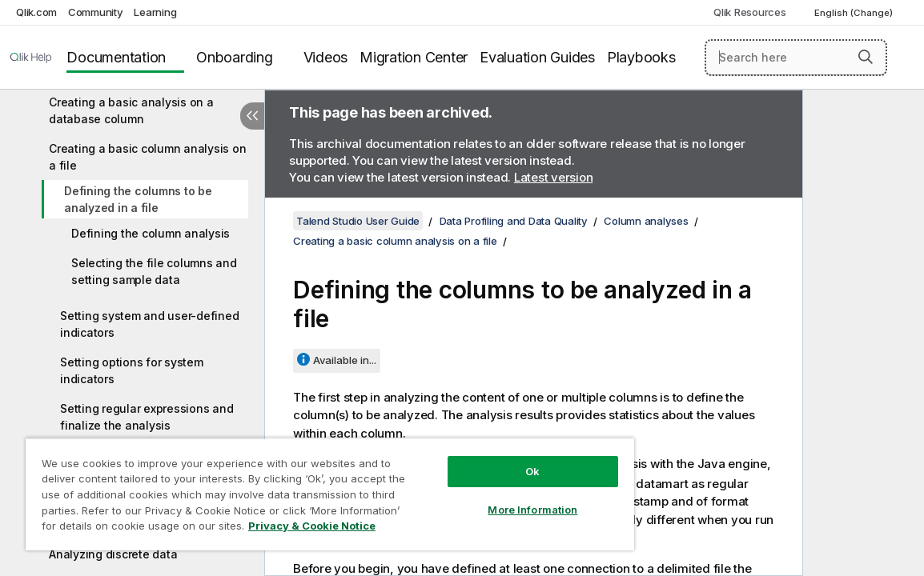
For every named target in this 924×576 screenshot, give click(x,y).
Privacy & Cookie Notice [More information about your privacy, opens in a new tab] (171, 529)
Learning (155, 12)
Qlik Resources (750, 12)
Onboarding (235, 57)
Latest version (554, 177)
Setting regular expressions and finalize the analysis (147, 417)
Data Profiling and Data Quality (514, 221)
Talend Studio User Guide (358, 221)
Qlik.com (36, 12)
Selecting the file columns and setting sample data (154, 271)
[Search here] (796, 58)
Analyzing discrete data (113, 554)
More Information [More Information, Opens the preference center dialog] (472, 498)
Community (96, 12)
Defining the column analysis (151, 233)
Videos (326, 57)
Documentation (116, 57)
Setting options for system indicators (132, 370)
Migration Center (414, 57)
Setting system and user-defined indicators (149, 324)
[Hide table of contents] (252, 116)
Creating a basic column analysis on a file (147, 157)
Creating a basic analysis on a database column (131, 110)
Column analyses (646, 221)
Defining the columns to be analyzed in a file (138, 199)
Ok (472, 459)
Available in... (345, 360)
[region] (293, 488)
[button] (866, 57)
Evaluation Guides (537, 57)
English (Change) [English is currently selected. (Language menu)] (855, 13)
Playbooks (641, 57)
